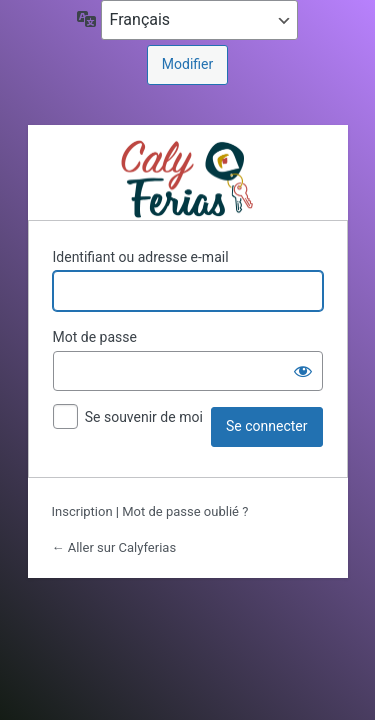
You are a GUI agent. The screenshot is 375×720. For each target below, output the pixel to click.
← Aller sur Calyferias (114, 547)
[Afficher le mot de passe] (303, 371)
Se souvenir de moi (144, 417)
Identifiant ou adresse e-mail (141, 257)
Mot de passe (95, 337)
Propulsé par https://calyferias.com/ (187, 177)
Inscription (82, 511)
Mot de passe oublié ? (185, 511)
